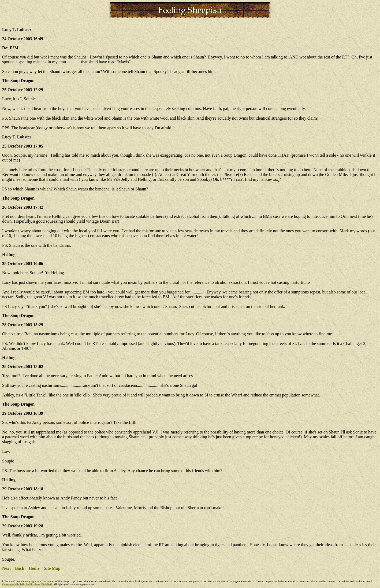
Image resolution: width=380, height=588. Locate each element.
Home (34, 568)
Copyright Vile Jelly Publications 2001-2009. (27, 584)
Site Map (52, 568)
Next (6, 568)
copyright (31, 581)
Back (20, 568)
